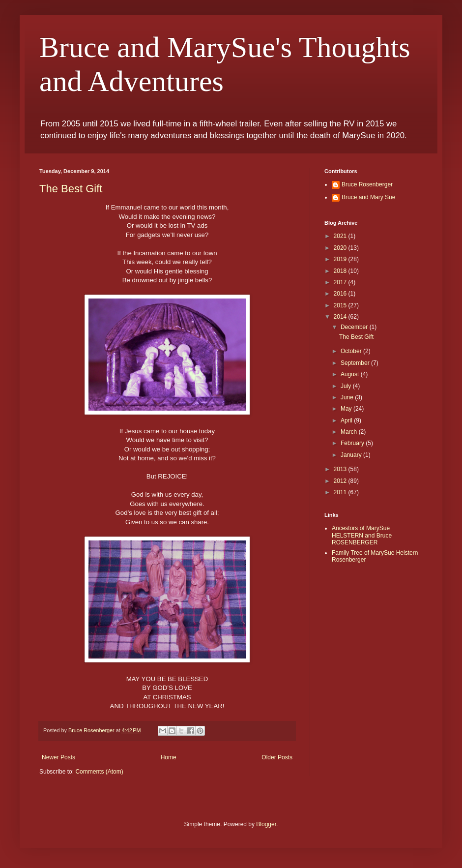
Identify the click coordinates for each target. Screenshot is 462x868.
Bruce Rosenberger (367, 184)
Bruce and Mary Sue (368, 197)
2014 (341, 317)
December (355, 327)
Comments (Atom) (99, 772)
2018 (341, 271)
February (353, 443)
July (347, 386)
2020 (341, 248)
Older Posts (277, 757)
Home (169, 757)
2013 (341, 469)
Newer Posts (58, 757)
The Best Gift (71, 189)
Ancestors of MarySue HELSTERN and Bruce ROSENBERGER (362, 535)
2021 (341, 236)
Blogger (266, 824)
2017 (341, 282)
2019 (341, 259)
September (356, 363)
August (351, 374)
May (347, 409)
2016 (341, 294)
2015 (341, 305)
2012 (341, 481)
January (352, 455)
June (348, 397)
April (347, 420)
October (352, 351)
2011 (341, 492)
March (350, 432)
